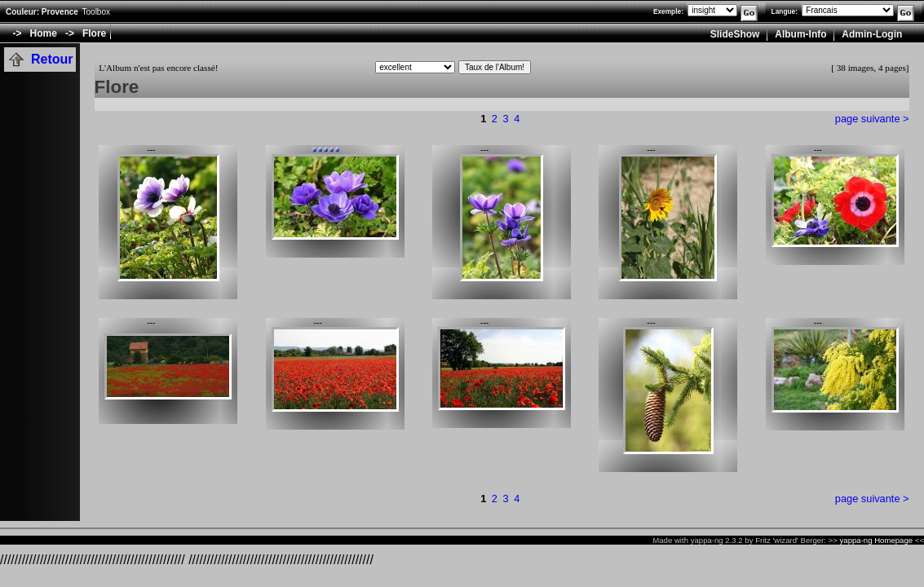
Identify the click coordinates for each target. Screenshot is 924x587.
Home (44, 33)
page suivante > (872, 119)
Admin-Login (872, 34)
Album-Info (800, 34)
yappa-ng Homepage (877, 540)
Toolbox (96, 12)
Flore (94, 33)
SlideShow (735, 34)
